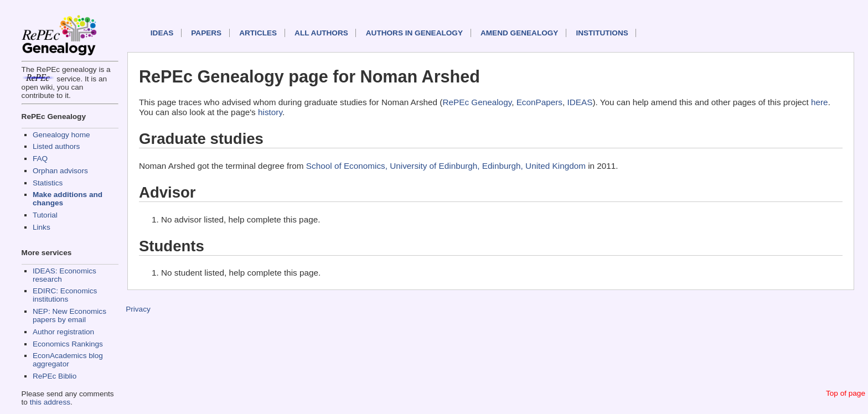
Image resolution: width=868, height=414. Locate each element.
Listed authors (56, 146)
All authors (321, 33)
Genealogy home (61, 135)
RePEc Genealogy (477, 102)
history (270, 112)
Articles (258, 33)
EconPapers (539, 102)
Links (42, 227)
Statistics (48, 183)
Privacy (138, 309)
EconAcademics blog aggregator (68, 360)
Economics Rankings (68, 344)
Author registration (63, 332)
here (820, 102)
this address (50, 402)
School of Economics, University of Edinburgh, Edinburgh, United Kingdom (446, 166)
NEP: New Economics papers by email (69, 315)
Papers (206, 33)
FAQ (40, 159)
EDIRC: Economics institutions (65, 295)
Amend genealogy (519, 33)
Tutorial (45, 215)
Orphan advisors (60, 171)
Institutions (602, 33)
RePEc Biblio (55, 376)
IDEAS (162, 33)
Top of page (846, 393)
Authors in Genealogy (414, 33)
